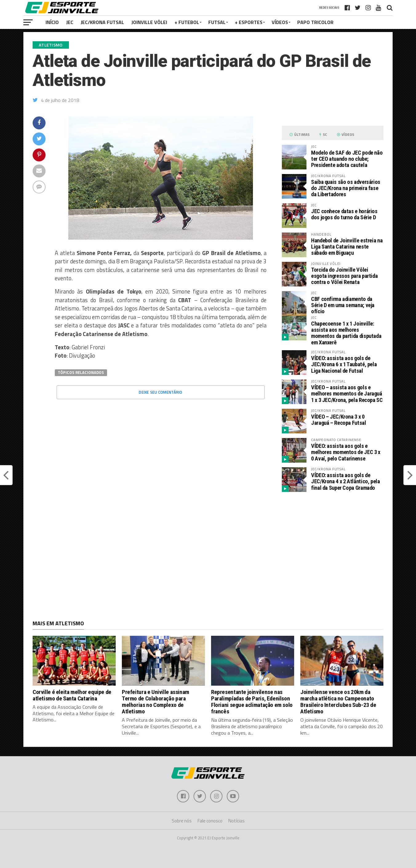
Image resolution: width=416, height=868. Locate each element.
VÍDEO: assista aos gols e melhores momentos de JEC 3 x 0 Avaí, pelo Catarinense (346, 452)
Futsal (217, 22)
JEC (70, 22)
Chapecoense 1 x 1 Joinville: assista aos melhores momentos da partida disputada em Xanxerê (346, 333)
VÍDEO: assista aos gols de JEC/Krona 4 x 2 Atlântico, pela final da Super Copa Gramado (346, 481)
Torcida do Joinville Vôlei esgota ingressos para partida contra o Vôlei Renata (344, 276)
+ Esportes (249, 22)
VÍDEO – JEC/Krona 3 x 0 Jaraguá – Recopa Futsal (339, 420)
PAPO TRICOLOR (315, 22)
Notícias (236, 821)
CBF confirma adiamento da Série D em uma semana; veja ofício (343, 305)
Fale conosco (210, 821)
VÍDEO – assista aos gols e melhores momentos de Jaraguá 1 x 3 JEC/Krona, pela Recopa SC (347, 393)
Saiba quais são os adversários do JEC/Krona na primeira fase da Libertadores (346, 188)
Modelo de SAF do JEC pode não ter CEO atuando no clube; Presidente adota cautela (347, 159)
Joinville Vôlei (149, 22)
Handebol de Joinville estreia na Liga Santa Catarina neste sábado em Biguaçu (347, 247)
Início (52, 22)
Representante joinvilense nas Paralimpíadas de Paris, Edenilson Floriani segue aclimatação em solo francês (252, 702)
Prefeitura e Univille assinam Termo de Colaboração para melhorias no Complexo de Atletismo (156, 702)
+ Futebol (187, 22)
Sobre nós (182, 821)
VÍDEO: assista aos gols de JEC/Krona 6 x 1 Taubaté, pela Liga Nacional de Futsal (344, 364)
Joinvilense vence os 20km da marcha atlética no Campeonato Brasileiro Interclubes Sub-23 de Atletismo (338, 702)
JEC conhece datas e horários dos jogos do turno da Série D (344, 214)
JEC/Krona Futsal (102, 22)
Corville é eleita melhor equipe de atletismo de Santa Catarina (72, 695)
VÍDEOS (280, 22)
